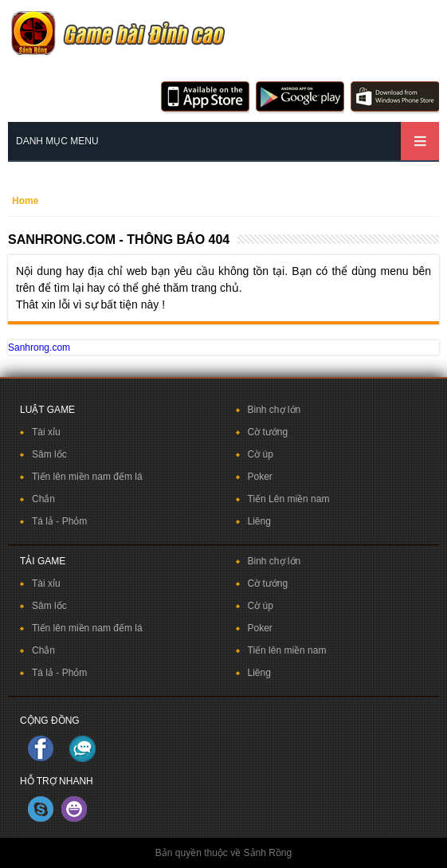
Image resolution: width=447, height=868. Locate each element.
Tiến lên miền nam (287, 650)
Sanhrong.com (39, 348)
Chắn (43, 499)
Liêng (259, 521)
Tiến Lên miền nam (289, 499)
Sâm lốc (49, 454)
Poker (260, 477)
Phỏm (75, 521)
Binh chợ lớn (274, 410)
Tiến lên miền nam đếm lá (87, 477)
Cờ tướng (268, 432)
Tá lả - (47, 521)
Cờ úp (261, 454)
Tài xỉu (46, 432)
